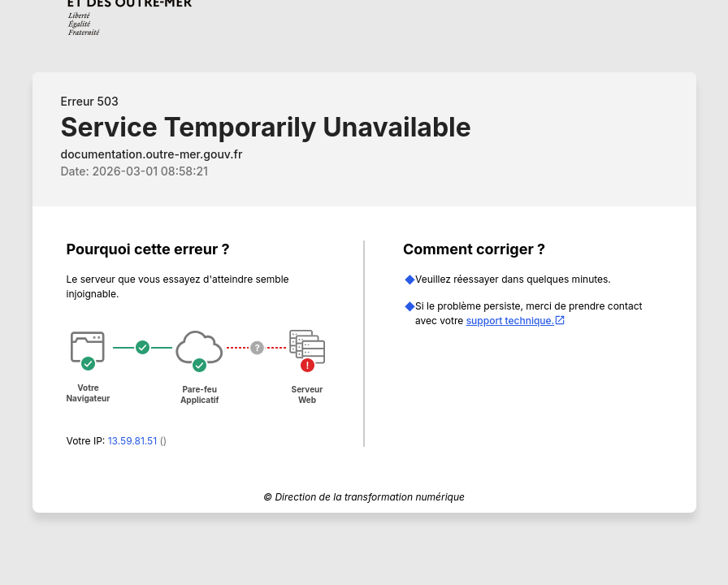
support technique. (516, 321)
